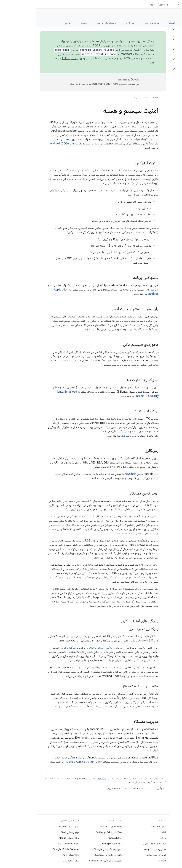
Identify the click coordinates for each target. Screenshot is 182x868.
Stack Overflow (35, 855)
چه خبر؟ (174, 23)
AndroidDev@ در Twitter (73, 832)
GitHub (126, 861)
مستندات (173, 14)
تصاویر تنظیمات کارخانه (119, 849)
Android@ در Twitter (75, 827)
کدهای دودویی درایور (120, 855)
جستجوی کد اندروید (122, 4)
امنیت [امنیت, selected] (136, 23)
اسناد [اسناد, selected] (149, 4)
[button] (161, 29)
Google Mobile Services (30, 849)
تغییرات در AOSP (36, 58)
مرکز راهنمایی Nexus (33, 838)
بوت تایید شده (93, 436)
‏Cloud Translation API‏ (67, 84)
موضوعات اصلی (116, 23)
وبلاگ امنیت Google (76, 844)
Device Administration (44, 762)
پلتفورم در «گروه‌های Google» (72, 849)
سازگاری (94, 23)
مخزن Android (122, 827)
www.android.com (33, 844)
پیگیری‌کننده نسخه (35, 861)
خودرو (48, 23)
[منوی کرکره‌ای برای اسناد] (141, 4)
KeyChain (94, 474)
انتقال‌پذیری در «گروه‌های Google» (70, 861)
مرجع (32, 23)
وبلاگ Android (79, 838)
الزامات (127, 832)
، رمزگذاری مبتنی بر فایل (66, 648)
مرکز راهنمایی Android (32, 827)
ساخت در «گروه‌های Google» (72, 855)
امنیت (101, 97)
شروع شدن (154, 23)
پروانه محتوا (68, 779)
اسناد (110, 97)
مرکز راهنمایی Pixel (34, 832)
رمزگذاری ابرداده (32, 648)
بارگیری (126, 838)
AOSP (120, 97)
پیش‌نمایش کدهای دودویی (118, 844)
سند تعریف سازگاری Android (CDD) (34, 144)
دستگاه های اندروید (70, 23)
